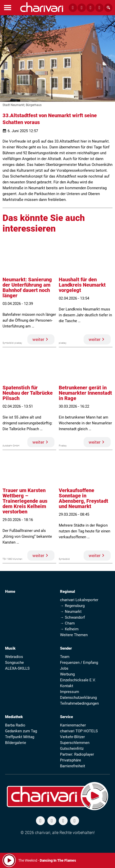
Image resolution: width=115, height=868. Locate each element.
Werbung (67, 674)
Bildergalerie (16, 743)
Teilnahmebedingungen (79, 703)
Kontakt (67, 686)
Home (10, 592)
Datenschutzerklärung (78, 698)
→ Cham (67, 623)
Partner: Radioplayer (77, 754)
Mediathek (14, 717)
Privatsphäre (71, 760)
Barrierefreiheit (73, 766)
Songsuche (14, 663)
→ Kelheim (69, 629)
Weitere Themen (74, 635)
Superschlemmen (75, 743)
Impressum (70, 692)
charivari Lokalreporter (79, 600)
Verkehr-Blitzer (72, 737)
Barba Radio (15, 725)
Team (65, 657)
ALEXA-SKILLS (17, 668)
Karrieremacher (73, 725)
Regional (68, 592)
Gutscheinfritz (72, 749)
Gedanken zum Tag (21, 731)
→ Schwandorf (72, 617)
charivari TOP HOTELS (79, 731)
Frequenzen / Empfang (79, 663)
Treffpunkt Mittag (20, 737)
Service (66, 717)
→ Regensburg (72, 606)
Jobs (64, 668)
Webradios (14, 657)
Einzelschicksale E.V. (78, 680)
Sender (66, 648)
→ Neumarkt (71, 612)
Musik (10, 648)
